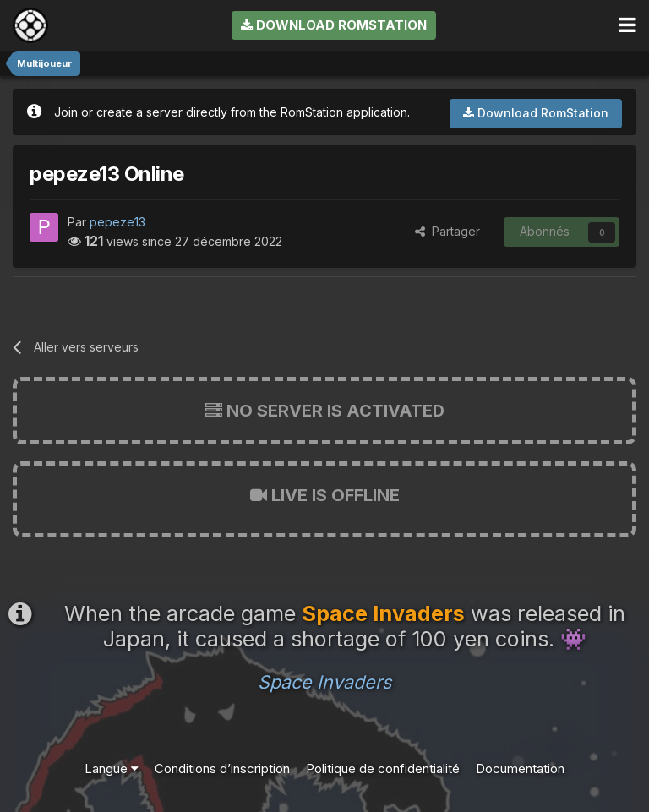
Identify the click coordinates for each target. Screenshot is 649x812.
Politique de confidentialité (383, 768)
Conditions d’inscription (222, 768)
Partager (447, 231)
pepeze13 (117, 222)
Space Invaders (324, 682)
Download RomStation (334, 25)
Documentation (520, 768)
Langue (112, 768)
